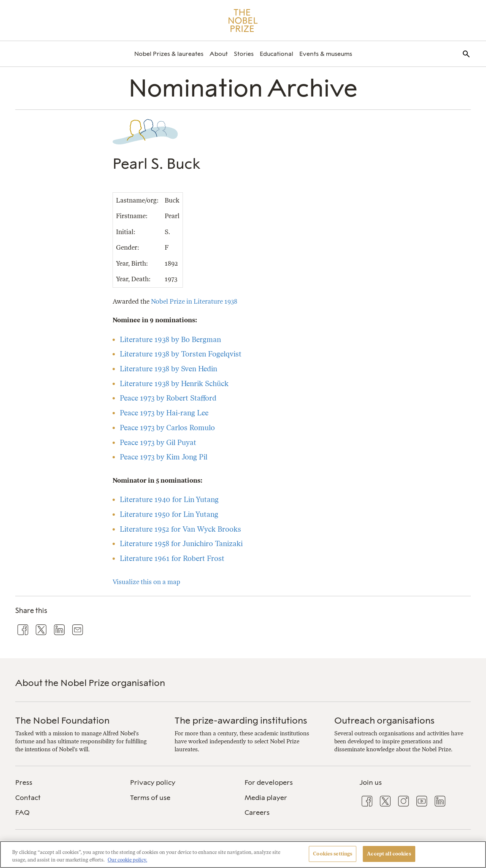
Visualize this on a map (146, 582)
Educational (276, 54)
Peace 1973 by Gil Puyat (158, 443)
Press (24, 782)
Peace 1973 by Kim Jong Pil (164, 457)
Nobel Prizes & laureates (169, 54)
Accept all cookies (389, 854)
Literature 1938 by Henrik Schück (174, 384)
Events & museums (326, 54)
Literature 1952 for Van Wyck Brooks (180, 529)
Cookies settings (333, 854)
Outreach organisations (384, 720)
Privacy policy (153, 782)
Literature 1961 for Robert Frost (172, 558)
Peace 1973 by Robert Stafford (168, 398)
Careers (257, 813)
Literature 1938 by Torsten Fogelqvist (181, 354)
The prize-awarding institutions (241, 720)
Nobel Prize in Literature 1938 (194, 301)
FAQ (22, 813)
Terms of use (150, 798)
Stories (244, 54)
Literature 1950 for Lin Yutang (169, 514)
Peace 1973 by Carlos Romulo (167, 428)
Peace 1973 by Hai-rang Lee (164, 413)
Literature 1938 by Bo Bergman (170, 340)
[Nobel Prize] (243, 21)
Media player (266, 798)
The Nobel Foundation (62, 720)
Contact (28, 798)
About (219, 54)
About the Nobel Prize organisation (90, 683)
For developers (269, 782)
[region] (243, 855)
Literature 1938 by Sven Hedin (168, 369)
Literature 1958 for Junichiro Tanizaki (181, 544)
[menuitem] (169, 54)
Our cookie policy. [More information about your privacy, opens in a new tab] (127, 860)
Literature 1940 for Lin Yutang (169, 500)
